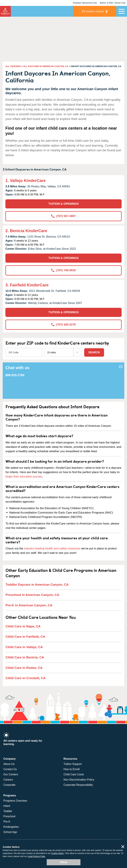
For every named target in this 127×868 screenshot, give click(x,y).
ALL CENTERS (13, 66)
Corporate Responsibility (78, 785)
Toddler (8, 811)
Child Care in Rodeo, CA (24, 668)
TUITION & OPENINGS (63, 204)
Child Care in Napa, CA (23, 626)
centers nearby (93, 11)
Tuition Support (73, 764)
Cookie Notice (57, 853)
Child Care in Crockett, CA (26, 678)
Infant (7, 806)
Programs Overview (15, 801)
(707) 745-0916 (63, 270)
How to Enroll (72, 769)
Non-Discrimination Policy (79, 780)
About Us (9, 764)
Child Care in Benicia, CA (25, 657)
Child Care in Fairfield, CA (25, 637)
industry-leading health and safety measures (52, 548)
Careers (8, 780)
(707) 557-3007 (63, 216)
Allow (63, 862)
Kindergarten (11, 827)
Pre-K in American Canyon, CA (29, 605)
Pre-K (7, 822)
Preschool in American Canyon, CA (32, 595)
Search (94, 352)
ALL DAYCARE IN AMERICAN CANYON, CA (46, 66)
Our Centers (11, 774)
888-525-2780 (15, 375)
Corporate (9, 785)
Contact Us (10, 769)
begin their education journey (24, 477)
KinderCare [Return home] (5, 11)
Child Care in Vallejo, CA (24, 647)
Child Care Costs (74, 774)
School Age (10, 832)
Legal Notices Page (36, 856)
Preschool (9, 816)
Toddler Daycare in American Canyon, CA (37, 585)
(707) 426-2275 (63, 325)
